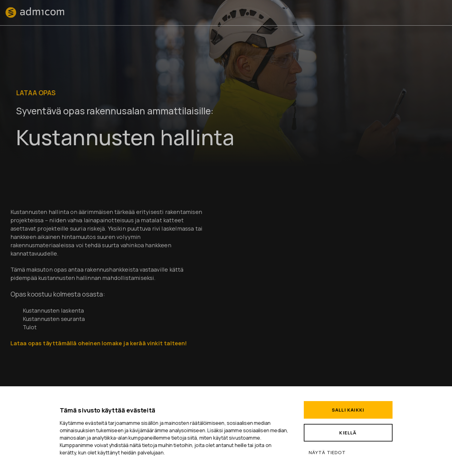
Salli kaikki (348, 410)
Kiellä (348, 433)
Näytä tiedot (327, 452)
